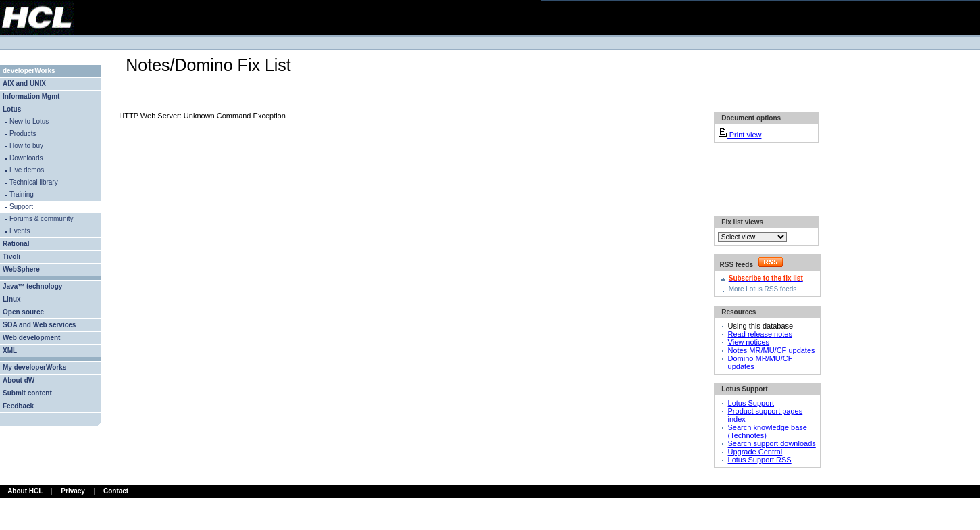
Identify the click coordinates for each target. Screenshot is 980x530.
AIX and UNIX (24, 83)
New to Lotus (29, 121)
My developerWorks (34, 367)
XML (10, 351)
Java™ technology (32, 286)
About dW (19, 380)
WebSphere (21, 269)
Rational (16, 244)
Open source (23, 312)
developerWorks (29, 71)
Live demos (27, 170)
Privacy (73, 491)
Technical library (34, 182)
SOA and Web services (39, 325)
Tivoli (11, 257)
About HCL (25, 491)
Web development (31, 338)
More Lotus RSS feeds (763, 289)
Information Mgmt (31, 96)
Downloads (26, 158)
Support (21, 207)
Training (22, 194)
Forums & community (41, 219)
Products (23, 134)
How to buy (26, 146)
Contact (116, 491)
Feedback (18, 406)
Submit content (27, 393)
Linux (12, 299)
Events (20, 231)
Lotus (12, 109)
